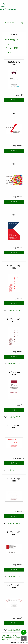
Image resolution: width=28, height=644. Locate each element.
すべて (9, 52)
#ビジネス (17, 310)
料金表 (24, 633)
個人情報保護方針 (8, 638)
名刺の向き (11, 40)
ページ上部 (24, 639)
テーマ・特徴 (12, 48)
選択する (14, 100)
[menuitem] (11, 40)
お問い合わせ (6, 636)
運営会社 (5, 640)
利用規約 (16, 636)
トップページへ (15, 640)
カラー (8, 44)
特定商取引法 (20, 638)
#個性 (10, 310)
